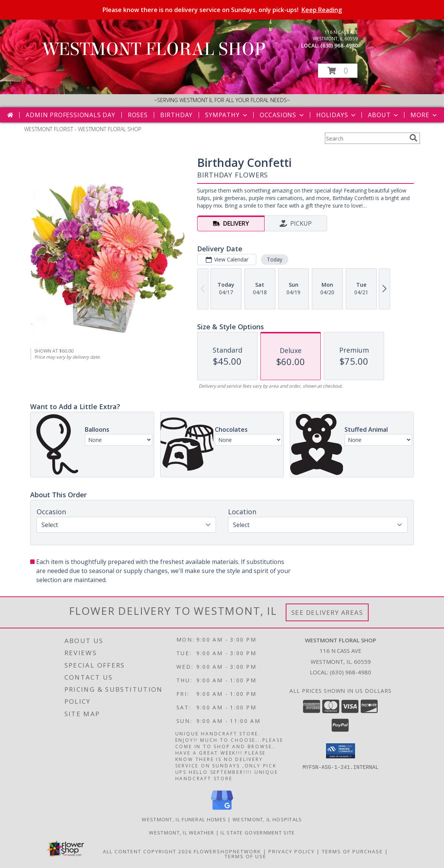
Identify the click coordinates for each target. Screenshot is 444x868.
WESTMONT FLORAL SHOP (154, 49)
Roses (138, 115)
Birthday (176, 115)
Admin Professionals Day (70, 115)
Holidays (337, 115)
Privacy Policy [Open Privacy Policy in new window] (292, 851)
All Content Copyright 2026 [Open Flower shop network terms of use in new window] (147, 851)
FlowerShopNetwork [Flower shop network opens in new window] (227, 851)
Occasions (282, 115)
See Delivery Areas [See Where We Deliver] (327, 612)
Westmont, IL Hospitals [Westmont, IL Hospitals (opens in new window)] (267, 819)
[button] (338, 71)
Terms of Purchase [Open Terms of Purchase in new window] (352, 851)
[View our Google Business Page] (222, 810)
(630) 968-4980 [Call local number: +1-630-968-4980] (339, 45)
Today (275, 259)
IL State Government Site (258, 833)
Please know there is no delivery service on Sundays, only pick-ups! (222, 10)
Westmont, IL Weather (181, 833)
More (424, 115)
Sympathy (227, 115)
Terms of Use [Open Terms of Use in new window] (246, 856)
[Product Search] (366, 138)
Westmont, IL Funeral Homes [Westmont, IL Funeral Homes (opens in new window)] (184, 819)
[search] (413, 138)
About (384, 115)
